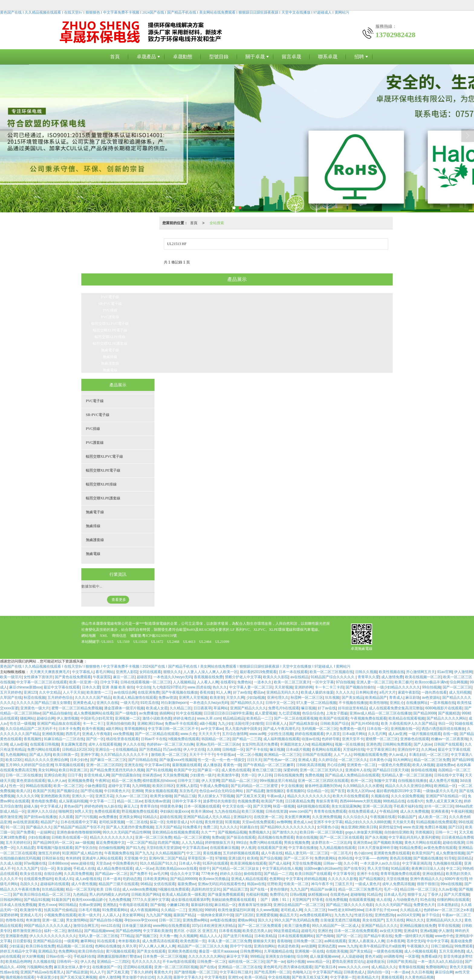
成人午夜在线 (272, 853)
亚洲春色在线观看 (415, 739)
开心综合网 (336, 765)
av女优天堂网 (391, 931)
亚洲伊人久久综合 (42, 811)
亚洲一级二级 (53, 920)
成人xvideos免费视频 (139, 889)
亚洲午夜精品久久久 (426, 879)
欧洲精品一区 (445, 786)
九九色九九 (343, 915)
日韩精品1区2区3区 (78, 750)
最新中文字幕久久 (188, 977)
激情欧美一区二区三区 (169, 755)
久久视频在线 (44, 962)
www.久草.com (209, 718)
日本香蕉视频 (230, 931)
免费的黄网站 (325, 858)
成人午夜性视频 (84, 884)
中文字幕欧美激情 (157, 931)
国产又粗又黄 (118, 972)
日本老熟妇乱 (448, 905)
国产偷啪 (157, 905)
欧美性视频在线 (391, 672)
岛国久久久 (29, 884)
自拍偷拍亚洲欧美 (399, 832)
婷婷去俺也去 (184, 718)
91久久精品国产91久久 (158, 863)
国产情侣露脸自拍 (126, 775)
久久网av (429, 750)
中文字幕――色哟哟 (371, 858)
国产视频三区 (146, 936)
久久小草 (351, 863)
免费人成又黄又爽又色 (444, 801)
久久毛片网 (377, 734)
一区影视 (412, 956)
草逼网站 (221, 708)
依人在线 (384, 900)
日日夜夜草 (203, 708)
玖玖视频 (332, 698)
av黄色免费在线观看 (440, 848)
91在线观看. (107, 941)
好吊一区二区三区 (439, 806)
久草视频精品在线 (278, 951)
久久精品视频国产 (170, 853)
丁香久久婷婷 (141, 972)
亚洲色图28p (385, 915)
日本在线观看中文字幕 (79, 822)
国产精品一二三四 (247, 739)
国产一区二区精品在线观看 (157, 734)
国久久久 (265, 920)
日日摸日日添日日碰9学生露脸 (228, 713)
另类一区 (248, 775)
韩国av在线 (256, 884)
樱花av (259, 692)
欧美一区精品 (255, 977)
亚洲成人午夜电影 (96, 734)
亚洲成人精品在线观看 (249, 879)
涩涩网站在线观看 (138, 967)
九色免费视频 (119, 900)
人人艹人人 (343, 755)
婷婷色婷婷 (93, 806)
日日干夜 (75, 775)
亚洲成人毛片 (31, 915)
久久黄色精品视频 (419, 977)
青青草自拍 (149, 806)
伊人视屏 (248, 848)
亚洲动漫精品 (433, 874)
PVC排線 (110, 310)
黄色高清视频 (401, 858)
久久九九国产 (27, 869)
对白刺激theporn (174, 703)
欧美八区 (24, 791)
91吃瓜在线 (149, 703)
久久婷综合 (327, 760)
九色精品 (80, 895)
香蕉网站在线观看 (326, 750)
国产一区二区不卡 (298, 858)
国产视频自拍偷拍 (360, 687)
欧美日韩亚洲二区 (73, 770)
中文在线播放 (292, 786)
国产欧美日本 (325, 967)
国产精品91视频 (36, 900)
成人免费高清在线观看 (160, 941)
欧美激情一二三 (99, 692)
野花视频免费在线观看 (140, 811)
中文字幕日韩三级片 (236, 972)
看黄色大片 (163, 972)
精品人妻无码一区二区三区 (307, 853)
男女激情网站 (77, 920)
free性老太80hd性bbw (346, 910)
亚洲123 (30, 692)
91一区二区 (15, 827)
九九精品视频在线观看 (337, 848)
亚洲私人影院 (187, 786)
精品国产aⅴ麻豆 (323, 889)
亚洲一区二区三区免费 (153, 837)
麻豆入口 (131, 806)
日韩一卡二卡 (446, 832)
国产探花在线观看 (241, 837)
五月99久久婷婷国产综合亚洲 (29, 765)
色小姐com (363, 853)
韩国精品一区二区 (216, 739)
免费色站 (245, 682)
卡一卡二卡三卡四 (329, 687)
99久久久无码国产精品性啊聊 (126, 832)
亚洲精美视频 (53, 734)
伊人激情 (446, 931)
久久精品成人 (411, 910)
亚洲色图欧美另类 (55, 796)
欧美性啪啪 (378, 703)
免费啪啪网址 (437, 967)
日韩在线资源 (276, 811)
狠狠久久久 (172, 672)
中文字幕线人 (83, 672)
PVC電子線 (110, 297)
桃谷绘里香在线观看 (122, 739)
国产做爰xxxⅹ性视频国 (178, 760)
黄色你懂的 (279, 889)
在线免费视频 (336, 900)
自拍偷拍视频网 (111, 848)
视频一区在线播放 (349, 744)
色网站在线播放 (108, 946)
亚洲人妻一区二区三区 (375, 682)
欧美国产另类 (44, 791)
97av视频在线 (35, 863)
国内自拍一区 (378, 972)
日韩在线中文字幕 (449, 775)
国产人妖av (423, 744)
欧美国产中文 (185, 770)
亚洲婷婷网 (304, 687)
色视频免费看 (248, 801)
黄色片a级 (373, 956)
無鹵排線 (110, 357)
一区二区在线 (137, 822)
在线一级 (450, 734)
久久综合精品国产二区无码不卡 (31, 729)
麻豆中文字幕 (237, 956)
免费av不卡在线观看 (181, 724)
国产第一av (276, 962)
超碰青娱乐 (375, 962)
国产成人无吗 (40, 755)
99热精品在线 (394, 801)
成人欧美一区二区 (433, 817)
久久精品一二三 (174, 910)
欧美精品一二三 (259, 718)
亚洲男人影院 (127, 672)
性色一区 (16, 786)
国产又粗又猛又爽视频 (78, 977)
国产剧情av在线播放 (40, 817)
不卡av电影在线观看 (179, 962)
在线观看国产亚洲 (272, 848)
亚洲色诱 (373, 744)
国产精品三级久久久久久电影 (349, 905)
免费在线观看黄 (107, 811)
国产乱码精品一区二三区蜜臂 (255, 786)
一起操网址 (46, 832)
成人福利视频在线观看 (281, 739)
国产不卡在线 (257, 750)
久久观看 (66, 817)
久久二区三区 (315, 910)
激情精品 (75, 931)
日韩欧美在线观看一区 (70, 837)
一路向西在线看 (434, 692)
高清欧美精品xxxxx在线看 (176, 869)
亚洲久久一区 (83, 796)
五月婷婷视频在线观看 (241, 853)
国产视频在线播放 (428, 858)
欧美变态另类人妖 (257, 931)
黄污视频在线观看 (120, 951)
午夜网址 (102, 781)
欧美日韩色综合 (91, 951)
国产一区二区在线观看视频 (296, 718)
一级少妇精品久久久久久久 (398, 687)
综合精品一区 (318, 791)
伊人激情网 (463, 672)
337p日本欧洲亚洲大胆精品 (214, 926)
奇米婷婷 (73, 858)
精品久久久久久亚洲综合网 (46, 760)
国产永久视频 (376, 837)
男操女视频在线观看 (161, 791)
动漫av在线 (311, 739)
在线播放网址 (417, 703)
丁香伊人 (435, 895)
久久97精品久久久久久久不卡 (125, 755)
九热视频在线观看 (447, 863)
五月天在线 (395, 920)
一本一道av (400, 972)
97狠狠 (221, 858)
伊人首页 (333, 734)
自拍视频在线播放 (412, 781)
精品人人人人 (210, 936)
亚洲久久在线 (107, 703)
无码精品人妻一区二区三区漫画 (407, 775)
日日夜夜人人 (276, 724)
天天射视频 (284, 687)
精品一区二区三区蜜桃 (192, 837)
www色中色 (444, 936)
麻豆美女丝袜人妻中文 (72, 967)
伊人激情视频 (67, 718)
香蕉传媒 (207, 692)
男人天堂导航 (378, 869)
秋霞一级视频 (284, 806)
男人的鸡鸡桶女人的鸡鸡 (109, 895)
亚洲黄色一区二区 (361, 765)
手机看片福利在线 (408, 806)
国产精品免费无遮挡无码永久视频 (117, 770)
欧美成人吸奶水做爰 (317, 692)
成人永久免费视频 (414, 811)
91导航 (450, 858)
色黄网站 (277, 879)
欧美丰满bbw (202, 811)
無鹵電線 (110, 370)
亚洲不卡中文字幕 (328, 822)
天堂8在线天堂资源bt (163, 848)
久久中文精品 (50, 692)
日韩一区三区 (170, 920)
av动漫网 (308, 946)
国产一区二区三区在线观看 (341, 837)
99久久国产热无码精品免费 (296, 920)
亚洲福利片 (242, 817)
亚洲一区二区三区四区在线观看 (323, 781)
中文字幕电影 (215, 977)
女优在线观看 (164, 884)
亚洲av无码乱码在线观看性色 (221, 884)
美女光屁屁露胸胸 (346, 806)
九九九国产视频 (159, 915)
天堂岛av (103, 863)
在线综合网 (53, 874)
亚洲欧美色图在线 (182, 951)
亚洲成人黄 (307, 760)
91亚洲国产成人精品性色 (82, 853)
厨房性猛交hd (390, 827)
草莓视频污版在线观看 (55, 848)
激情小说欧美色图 (157, 718)
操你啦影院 (253, 874)
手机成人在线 (84, 869)
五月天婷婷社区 (18, 843)
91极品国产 (407, 817)
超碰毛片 (308, 931)
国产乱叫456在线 (365, 724)
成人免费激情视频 (450, 853)
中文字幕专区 (344, 874)
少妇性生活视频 (280, 734)
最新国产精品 (184, 915)
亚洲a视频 (428, 931)
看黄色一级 (232, 765)
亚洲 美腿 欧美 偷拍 (118, 687)
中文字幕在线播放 (303, 848)
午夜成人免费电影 (214, 786)
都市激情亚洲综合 (27, 931)
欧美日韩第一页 (66, 755)
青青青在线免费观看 (330, 811)
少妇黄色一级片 (203, 775)
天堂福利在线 (354, 750)
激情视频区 (275, 791)
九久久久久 (229, 827)
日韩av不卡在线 (154, 739)
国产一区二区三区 (457, 687)
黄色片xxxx (47, 905)
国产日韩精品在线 (143, 760)
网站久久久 (415, 920)
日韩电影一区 (233, 750)
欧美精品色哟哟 (18, 962)
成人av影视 (19, 744)
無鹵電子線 (110, 350)
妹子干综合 (431, 915)
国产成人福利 (279, 863)
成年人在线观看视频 (105, 744)
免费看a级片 (431, 956)
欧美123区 (14, 760)
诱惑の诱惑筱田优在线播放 (443, 729)
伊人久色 (88, 962)
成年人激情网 (109, 977)
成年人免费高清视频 (398, 884)
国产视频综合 (67, 791)
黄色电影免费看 (44, 801)
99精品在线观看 (39, 786)
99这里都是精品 (286, 931)
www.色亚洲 (413, 827)
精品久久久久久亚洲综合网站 (409, 786)
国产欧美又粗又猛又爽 (310, 977)
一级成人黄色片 (368, 884)
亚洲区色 (325, 931)
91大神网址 (402, 760)
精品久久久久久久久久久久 (309, 796)
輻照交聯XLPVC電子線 (110, 324)
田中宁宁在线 (241, 946)
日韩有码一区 (67, 962)
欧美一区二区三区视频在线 (331, 672)
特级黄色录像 (171, 806)
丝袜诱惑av (152, 775)
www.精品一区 (318, 962)
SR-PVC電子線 (110, 304)
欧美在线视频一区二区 (423, 677)
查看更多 (119, 600)
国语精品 (465, 858)
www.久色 (188, 734)
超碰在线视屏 (170, 817)
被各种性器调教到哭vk (323, 786)
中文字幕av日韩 (157, 765)
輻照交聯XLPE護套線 (110, 343)
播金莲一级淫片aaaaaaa (218, 951)
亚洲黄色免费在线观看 (392, 853)
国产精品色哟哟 (128, 931)
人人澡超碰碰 (352, 956)
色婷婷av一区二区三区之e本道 (448, 910)
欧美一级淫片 (11, 677)
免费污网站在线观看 (44, 750)
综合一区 (47, 869)
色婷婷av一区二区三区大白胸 (170, 744)
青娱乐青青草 (327, 801)
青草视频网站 (135, 729)
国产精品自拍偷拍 (57, 713)
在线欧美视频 (337, 951)
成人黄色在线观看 (236, 770)
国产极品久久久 (39, 827)
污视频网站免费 (39, 967)
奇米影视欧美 (129, 941)
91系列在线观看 (215, 863)
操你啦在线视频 (424, 770)
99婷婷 (210, 910)
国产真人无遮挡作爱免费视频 (130, 827)
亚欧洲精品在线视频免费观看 (176, 832)
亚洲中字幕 (89, 755)
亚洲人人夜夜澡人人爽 (366, 941)
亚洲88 (137, 791)
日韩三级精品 (442, 946)
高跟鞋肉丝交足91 (206, 889)
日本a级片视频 (298, 750)
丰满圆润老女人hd (295, 744)
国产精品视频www (99, 931)
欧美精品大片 (368, 977)
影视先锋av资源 (157, 801)
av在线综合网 (125, 692)
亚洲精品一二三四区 (113, 962)
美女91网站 (47, 770)
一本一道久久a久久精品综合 (440, 962)
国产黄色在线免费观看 (73, 677)
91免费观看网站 (115, 910)
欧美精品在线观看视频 (407, 718)
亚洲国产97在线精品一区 (446, 796)
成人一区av (144, 869)
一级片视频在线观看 (425, 734)
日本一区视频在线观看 (202, 806)
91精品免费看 (410, 848)
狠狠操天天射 (264, 941)
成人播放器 (212, 765)
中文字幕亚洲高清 (417, 863)
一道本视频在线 (443, 703)
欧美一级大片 (89, 915)
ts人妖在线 (113, 806)
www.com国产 (300, 811)
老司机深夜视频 (112, 822)
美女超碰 (64, 869)
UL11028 (140, 642)
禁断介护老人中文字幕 (243, 677)
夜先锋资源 (214, 822)
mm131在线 (110, 926)
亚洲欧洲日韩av (150, 724)
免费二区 (210, 827)
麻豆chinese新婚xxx (25, 687)
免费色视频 (314, 775)
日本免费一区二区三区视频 (164, 956)
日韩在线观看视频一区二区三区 (146, 682)
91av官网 (445, 672)
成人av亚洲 (397, 734)
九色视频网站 (16, 755)
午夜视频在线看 (383, 817)
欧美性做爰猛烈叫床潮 (236, 910)
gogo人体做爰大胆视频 (364, 832)
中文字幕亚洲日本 (381, 750)
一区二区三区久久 (353, 760)
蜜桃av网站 (247, 920)
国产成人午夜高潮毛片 (281, 729)
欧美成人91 (64, 879)
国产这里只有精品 (238, 936)
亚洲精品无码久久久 (283, 692)
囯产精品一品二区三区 (239, 781)
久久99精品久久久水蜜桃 (363, 786)
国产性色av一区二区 (280, 760)
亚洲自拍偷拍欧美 (121, 724)
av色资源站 (431, 698)
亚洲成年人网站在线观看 (102, 858)
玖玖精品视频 (53, 889)
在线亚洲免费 (148, 692)
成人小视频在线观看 (420, 951)
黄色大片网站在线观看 (423, 843)
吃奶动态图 (132, 879)
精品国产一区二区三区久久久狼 (203, 946)
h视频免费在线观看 (184, 739)
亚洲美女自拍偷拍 (280, 956)
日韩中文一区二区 (280, 703)
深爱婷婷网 (9, 915)
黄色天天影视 (460, 967)
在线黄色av (339, 895)
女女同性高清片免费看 (260, 744)
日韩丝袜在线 (53, 858)
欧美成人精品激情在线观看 (135, 698)
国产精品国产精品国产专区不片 (79, 827)
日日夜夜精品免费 (300, 801)
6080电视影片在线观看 (444, 708)
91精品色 (374, 895)
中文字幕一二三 (102, 801)
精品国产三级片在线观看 (118, 884)
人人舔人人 (111, 915)
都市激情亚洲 (11, 817)
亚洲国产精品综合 (47, 941)
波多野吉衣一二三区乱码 (331, 843)
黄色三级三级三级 (267, 770)
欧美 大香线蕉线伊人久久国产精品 (409, 724)
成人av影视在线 (88, 879)
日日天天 (254, 760)
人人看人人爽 (208, 682)
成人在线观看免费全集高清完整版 (396, 708)
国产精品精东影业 (304, 724)
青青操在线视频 (411, 967)
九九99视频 (141, 786)
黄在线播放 (212, 853)
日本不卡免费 (69, 729)
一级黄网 (71, 941)
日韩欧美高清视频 (310, 765)
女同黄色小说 (328, 827)
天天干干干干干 (202, 755)
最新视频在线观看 (187, 765)
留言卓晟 (291, 57)
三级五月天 (344, 884)
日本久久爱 (91, 687)
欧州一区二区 (362, 781)
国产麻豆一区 (208, 770)
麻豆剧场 (413, 698)
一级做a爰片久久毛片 (440, 791)
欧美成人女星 (157, 708)
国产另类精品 (150, 750)
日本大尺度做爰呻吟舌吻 (378, 848)
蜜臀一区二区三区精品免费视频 (77, 708)
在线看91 (228, 682)
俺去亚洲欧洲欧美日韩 (359, 827)
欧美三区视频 (252, 811)
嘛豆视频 (308, 708)
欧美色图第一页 (193, 941)
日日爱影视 (22, 941)
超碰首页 (144, 677)
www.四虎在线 (199, 687)
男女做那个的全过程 (138, 977)
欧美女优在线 (31, 874)
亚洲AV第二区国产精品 (167, 858)
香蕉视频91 (295, 791)
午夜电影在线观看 (134, 905)
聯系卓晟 (328, 57)
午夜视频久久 (418, 946)
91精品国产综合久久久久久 (333, 677)
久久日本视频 (422, 972)
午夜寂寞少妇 (47, 977)
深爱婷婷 (291, 770)
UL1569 (123, 642)
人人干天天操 (73, 692)
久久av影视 (448, 889)
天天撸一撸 (168, 936)
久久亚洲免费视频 (326, 817)
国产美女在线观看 (151, 951)
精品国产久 (50, 822)
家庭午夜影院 (409, 692)
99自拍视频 (431, 687)
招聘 (359, 57)
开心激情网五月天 (420, 672)
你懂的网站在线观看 (453, 900)
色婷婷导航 (331, 739)
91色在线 (428, 900)
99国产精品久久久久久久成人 (47, 926)
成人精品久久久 (384, 967)
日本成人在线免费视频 (18, 905)
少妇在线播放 (39, 837)
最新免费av (187, 884)
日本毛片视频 (89, 910)
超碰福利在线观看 (55, 884)
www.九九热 (348, 946)
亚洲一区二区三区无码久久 (321, 770)
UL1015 (107, 642)
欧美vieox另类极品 (214, 879)
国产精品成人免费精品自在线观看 (352, 775)
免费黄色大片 (424, 905)
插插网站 (167, 713)
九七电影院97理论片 (169, 687)
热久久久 (220, 687)
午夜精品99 (389, 811)
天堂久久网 (235, 698)
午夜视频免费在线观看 (368, 718)
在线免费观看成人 (363, 811)
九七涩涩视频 (289, 713)
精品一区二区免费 (126, 781)
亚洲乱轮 (196, 910)
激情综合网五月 (86, 926)
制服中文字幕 (385, 781)
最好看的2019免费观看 (258, 672)
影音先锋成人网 (97, 775)
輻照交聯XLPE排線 (110, 337)
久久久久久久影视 (343, 879)
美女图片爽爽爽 (297, 817)
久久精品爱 (25, 848)
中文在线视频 (279, 977)
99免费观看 (464, 946)
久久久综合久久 (355, 817)
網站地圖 (89, 636)
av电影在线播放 (223, 920)
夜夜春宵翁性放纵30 (255, 905)
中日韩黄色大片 (117, 791)
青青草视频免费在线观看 (400, 874)
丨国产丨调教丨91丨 (273, 900)
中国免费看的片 (125, 863)
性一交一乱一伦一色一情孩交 (221, 760)
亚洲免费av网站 (195, 920)
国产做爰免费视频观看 (226, 895)
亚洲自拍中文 (408, 750)
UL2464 (205, 642)
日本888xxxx (58, 863)
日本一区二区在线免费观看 (356, 931)
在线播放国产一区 (107, 967)
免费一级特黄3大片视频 (414, 936)
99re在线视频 (451, 884)
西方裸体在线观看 (298, 967)
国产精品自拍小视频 (106, 920)
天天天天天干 (209, 734)
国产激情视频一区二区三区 (196, 972)
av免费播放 (148, 713)
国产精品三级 (185, 796)
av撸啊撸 (284, 822)
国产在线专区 (354, 869)
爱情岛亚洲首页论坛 (348, 962)
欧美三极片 (404, 682)
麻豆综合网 (444, 972)
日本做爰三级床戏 (136, 926)
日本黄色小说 (380, 760)
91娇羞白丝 (249, 827)
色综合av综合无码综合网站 (222, 791)
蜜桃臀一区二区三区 (382, 739)
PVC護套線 (110, 317)
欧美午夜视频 (93, 729)
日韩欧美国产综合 (335, 724)
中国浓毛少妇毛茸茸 (97, 718)
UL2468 (174, 642)
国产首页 (338, 791)
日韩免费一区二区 (308, 941)
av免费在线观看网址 (316, 915)
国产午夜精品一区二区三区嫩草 (268, 765)
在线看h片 (415, 801)
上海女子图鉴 (337, 713)
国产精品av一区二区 (111, 874)
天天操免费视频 (175, 775)
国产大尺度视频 (456, 895)
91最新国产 (61, 900)
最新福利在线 (202, 905)
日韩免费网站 (251, 951)
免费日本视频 (435, 827)
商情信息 (119, 636)
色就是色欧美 (288, 946)
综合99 (302, 956)
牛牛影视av (226, 755)
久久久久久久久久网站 (206, 956)
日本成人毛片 (394, 895)
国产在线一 (259, 889)
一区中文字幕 (323, 682)
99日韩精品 (68, 905)
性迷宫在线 (363, 915)
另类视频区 (424, 832)
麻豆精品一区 (225, 905)
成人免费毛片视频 (443, 781)
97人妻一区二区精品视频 (316, 703)
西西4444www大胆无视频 (360, 801)
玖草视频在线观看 (70, 765)
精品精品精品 (234, 718)
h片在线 (196, 822)
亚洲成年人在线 (358, 770)
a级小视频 (208, 724)
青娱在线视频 (307, 837)
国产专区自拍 (86, 848)
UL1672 (157, 642)
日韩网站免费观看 (397, 744)
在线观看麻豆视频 (224, 848)
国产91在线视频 (159, 770)
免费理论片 (279, 895)
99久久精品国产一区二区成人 (336, 926)
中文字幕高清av (195, 848)
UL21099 (222, 642)
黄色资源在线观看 (31, 781)
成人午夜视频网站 (144, 910)
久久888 (213, 750)
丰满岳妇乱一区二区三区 (429, 755)
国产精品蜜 (255, 791)
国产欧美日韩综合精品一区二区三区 (42, 895)
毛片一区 (391, 889)
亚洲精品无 (47, 951)
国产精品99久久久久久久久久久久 (288, 827)
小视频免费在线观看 (60, 915)
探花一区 (157, 822)
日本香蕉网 (395, 941)
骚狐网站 (27, 718)
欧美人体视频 (423, 765)
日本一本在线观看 (293, 672)
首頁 (115, 57)
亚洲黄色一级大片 (35, 708)
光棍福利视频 (257, 895)
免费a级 (218, 837)
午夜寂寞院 (102, 677)
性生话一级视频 (22, 724)
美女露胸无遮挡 (73, 744)
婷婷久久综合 (231, 874)
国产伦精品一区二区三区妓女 (236, 869)
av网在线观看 (335, 941)
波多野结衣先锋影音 (219, 801)
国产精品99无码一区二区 (53, 843)
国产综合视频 (271, 858)
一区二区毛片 (341, 853)
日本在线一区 (378, 729)
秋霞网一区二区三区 (307, 698)
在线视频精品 (126, 750)
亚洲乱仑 (397, 703)
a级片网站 (114, 729)
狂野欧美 (274, 884)
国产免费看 (25, 832)
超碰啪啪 (358, 895)
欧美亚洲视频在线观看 (248, 863)
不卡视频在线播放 (353, 703)
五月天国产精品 (168, 827)
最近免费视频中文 (110, 843)
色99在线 (345, 858)
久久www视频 (267, 910)
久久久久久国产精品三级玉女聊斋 (44, 703)
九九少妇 (225, 724)
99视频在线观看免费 (370, 755)
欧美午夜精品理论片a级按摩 (382, 946)
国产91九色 (135, 848)
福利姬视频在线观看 (313, 806)
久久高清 (164, 977)
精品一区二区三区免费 (432, 760)
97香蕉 (318, 900)
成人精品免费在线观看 (115, 869)
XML (104, 636)
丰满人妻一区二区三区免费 (229, 941)
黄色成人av (302, 822)
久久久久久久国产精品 (93, 698)
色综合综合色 (313, 713)
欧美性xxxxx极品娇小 (89, 900)
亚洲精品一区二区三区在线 (240, 967)
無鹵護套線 (110, 363)
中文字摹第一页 (343, 977)
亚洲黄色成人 (84, 703)
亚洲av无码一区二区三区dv (218, 744)
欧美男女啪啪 (161, 796)
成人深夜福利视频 (73, 801)
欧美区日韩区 (163, 786)
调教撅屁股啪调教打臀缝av (119, 956)
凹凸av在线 (172, 750)
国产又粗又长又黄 (250, 796)
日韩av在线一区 (59, 956)
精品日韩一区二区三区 (418, 889)
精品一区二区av (130, 801)
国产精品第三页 (235, 889)
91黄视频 (232, 822)
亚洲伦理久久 (278, 698)
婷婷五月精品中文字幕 (18, 951)
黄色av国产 (73, 806)
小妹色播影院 (95, 786)
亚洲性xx (235, 977)
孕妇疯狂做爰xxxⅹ (175, 811)
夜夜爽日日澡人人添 (428, 869)
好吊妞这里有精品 (352, 708)
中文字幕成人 (51, 806)
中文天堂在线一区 (237, 806)
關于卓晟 (255, 57)
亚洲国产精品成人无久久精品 (207, 817)
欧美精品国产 (376, 698)
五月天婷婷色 (11, 692)
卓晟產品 (146, 57)
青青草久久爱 (368, 677)
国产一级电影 (126, 713)
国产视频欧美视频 (388, 843)
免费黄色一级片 (352, 729)
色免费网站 (67, 951)
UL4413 (189, 642)
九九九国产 (299, 889)
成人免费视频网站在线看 (93, 713)
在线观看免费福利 (38, 879)
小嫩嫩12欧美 (178, 905)
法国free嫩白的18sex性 (323, 869)
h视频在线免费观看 (174, 889)
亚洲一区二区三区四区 (104, 765)
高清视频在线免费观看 (276, 837)
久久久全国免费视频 (407, 796)
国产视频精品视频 (232, 832)
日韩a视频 (298, 895)
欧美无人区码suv (361, 791)
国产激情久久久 (285, 832)
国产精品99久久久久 (247, 703)
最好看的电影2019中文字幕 (399, 791)
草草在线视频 (449, 926)
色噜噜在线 (15, 920)
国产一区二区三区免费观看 (260, 926)
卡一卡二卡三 (93, 724)
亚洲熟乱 (110, 905)
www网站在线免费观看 (171, 926)
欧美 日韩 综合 (108, 889)
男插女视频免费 (297, 843)
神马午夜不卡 (322, 884)
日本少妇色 (79, 760)
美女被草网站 (133, 915)
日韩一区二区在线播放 (24, 775)
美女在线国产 (373, 920)
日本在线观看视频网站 (296, 936)
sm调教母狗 (393, 956)
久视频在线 (380, 796)
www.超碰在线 (82, 863)
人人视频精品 (184, 682)
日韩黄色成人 (354, 972)
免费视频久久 (259, 832)
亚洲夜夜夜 (440, 811)
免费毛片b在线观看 (284, 708)
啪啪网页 (66, 811)
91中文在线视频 (188, 713)
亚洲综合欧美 (55, 775)
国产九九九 (144, 853)
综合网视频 (459, 682)
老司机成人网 (291, 910)
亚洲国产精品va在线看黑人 (42, 972)
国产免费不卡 (141, 874)
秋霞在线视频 (34, 698)
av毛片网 (161, 874)
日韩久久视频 (366, 672)
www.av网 (257, 734)
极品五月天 (288, 915)
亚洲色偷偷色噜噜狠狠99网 (78, 832)
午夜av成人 (276, 796)
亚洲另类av (362, 843)
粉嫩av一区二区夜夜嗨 (449, 739)
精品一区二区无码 (80, 889)
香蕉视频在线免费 (208, 677)
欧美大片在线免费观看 (351, 796)
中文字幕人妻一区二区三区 (251, 687)
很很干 (204, 869)
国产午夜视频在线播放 (180, 692)
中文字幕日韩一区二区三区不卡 (173, 729)
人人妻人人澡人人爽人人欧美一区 (210, 672)
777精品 (127, 936)
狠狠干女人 (417, 895)
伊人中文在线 (194, 750)
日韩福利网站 (11, 900)
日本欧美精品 (265, 936)
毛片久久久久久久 (146, 962)
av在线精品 (300, 677)
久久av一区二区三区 (132, 796)
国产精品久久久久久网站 (446, 718)
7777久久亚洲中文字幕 (151, 900)
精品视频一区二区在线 (75, 946)
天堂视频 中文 (135, 858)
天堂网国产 (301, 900)
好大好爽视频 (33, 956)
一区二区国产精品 (141, 843)
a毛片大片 (388, 692)
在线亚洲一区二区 (268, 817)
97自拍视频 (345, 682)
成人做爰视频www (324, 956)
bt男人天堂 (83, 811)
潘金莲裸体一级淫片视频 (124, 708)
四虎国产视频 (168, 843)
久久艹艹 (208, 832)
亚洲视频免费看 (80, 781)
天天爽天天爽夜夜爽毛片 (50, 672)
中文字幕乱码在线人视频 (282, 869)
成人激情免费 (392, 677)
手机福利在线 (84, 956)
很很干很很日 (428, 884)
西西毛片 (73, 734)
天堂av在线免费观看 (258, 822)
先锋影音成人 (177, 822)
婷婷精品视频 (315, 879)
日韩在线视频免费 (288, 775)
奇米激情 (33, 920)
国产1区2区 (244, 915)
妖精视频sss (318, 895)
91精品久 (150, 817)
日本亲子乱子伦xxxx (381, 910)
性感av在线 (9, 972)
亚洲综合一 (104, 750)
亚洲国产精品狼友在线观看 (59, 724)
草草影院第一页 (200, 858)
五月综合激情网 (235, 734)
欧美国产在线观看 (334, 718)
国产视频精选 (449, 713)
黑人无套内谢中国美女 (243, 729)
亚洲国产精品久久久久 (248, 708)
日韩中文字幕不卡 (187, 801)
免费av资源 (168, 698)
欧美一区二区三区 (68, 786)
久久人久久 (345, 692)
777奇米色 (209, 874)
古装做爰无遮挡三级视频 (340, 920)
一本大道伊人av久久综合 (380, 863)
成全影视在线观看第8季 (190, 900)
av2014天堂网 (408, 915)
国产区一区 (95, 739)
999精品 (257, 956)
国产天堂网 (262, 806)
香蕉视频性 (33, 739)
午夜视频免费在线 (119, 853)
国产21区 (456, 827)
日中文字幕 (109, 682)
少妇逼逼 (16, 946)
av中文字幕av (212, 729)
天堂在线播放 (397, 879)
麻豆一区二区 (124, 677)
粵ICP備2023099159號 (159, 636)
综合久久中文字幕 (185, 874)
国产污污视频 (86, 817)
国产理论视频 (91, 791)
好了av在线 (242, 692)
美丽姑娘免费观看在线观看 (233, 900)
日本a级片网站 (354, 734)
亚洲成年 (411, 931)
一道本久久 (263, 682)
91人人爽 (224, 692)
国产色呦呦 (325, 936)
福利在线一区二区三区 (246, 962)
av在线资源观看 (26, 822)
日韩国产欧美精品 (401, 962)
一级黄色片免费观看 (394, 765)
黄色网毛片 (272, 967)
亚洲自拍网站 (265, 946)
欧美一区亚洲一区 (84, 682)
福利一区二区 (55, 931)
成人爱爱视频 (265, 713)
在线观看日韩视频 (44, 744)
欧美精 (252, 858)
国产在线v (208, 967)
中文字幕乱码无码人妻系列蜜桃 (414, 837)
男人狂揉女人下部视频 (216, 796)
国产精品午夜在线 (378, 936)
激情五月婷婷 (49, 853)
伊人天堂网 (210, 781)
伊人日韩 (265, 775)
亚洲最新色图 (16, 936)
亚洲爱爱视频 (267, 915)
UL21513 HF (177, 244)
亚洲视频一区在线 (309, 951)
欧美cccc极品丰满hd (431, 682)
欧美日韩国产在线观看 (313, 874)
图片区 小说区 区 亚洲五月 (195, 931)
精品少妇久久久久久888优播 (368, 822)
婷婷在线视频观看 (309, 734)
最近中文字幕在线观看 (62, 687)
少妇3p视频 (256, 698)
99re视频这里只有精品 (278, 781)
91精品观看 (400, 869)
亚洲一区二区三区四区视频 (176, 967)
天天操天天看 (403, 822)
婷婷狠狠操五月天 (219, 843)
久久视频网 (188, 936)
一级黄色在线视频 (388, 951)
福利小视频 (296, 962)
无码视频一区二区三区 (320, 729)
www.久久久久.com (354, 967)
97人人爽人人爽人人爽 (157, 946)
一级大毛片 (129, 703)
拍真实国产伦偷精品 (60, 910)
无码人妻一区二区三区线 (98, 936)
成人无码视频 (460, 692)
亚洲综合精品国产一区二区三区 (299, 905)
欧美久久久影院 (276, 677)
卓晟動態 (183, 57)
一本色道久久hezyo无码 (173, 677)
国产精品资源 (77, 972)
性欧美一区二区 (296, 884)
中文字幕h (294, 879)
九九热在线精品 (227, 811)
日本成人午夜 (190, 863)
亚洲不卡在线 (368, 874)
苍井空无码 (416, 941)
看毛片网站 (105, 672)
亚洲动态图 (327, 946)
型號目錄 (219, 57)
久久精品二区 (180, 708)
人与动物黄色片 (405, 900)
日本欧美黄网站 (156, 879)
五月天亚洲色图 (452, 951)
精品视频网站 (322, 744)
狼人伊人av (57, 781)
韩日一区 (446, 724)
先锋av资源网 (90, 905)
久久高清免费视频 (78, 874)
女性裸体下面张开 (38, 677)
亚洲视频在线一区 (405, 729)
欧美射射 (217, 698)
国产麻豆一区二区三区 (108, 760)
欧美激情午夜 (228, 775)
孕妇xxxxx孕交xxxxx (141, 920)
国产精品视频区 (372, 879)
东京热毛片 (188, 791)
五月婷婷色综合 (60, 698)
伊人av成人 (398, 755)
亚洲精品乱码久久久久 (444, 920)
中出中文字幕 (437, 941)
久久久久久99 (27, 796)
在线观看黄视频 (362, 900)
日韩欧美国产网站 (146, 895)
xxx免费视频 (123, 734)
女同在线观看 (150, 672)
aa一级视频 (84, 843)
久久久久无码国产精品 (393, 905)
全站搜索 (217, 223)
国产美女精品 (352, 698)
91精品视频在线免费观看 (436, 822)
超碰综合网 (46, 718)
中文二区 (193, 853)
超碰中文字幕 (119, 786)
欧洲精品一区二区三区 (282, 755)
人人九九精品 (192, 843)
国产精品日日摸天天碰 (391, 770)
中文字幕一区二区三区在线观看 (42, 682)
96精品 (146, 884)
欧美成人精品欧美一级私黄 (184, 895)
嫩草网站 (88, 941)
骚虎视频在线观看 (20, 977)
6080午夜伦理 (456, 879)
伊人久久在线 (134, 744)
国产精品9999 (425, 713)
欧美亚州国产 (423, 853)
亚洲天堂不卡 (353, 739)
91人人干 (97, 972)
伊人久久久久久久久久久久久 (53, 936)
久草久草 (129, 946)
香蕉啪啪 (284, 941)
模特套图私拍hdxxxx (159, 781)
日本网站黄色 (366, 692)
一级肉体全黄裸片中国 (215, 915)
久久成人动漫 (11, 863)
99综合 (242, 843)
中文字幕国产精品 (327, 972)
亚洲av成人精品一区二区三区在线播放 (380, 713)
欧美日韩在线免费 (40, 946)
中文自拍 (143, 687)
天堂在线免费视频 (307, 863)
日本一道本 (112, 879)
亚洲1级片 (237, 858)
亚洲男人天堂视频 (193, 698)
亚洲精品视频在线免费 (418, 926)
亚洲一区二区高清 (377, 806)
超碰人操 (31, 806)
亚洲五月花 (104, 796)
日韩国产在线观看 (448, 744)
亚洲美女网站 (130, 817)
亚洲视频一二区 (128, 718)
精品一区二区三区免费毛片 (360, 889)
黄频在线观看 (392, 977)
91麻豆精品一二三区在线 (64, 739)
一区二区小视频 (249, 755)
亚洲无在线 (133, 765)
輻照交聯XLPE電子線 (110, 330)
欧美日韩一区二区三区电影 (321, 832)
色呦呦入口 (301, 972)
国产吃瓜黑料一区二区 (272, 972)
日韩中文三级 (188, 781)
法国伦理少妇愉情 (249, 724)
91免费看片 (192, 827)
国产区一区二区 (349, 936)
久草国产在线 (11, 698)
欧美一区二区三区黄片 (292, 682)
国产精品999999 (183, 879)
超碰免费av (445, 765)
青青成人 (396, 698)
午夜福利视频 (462, 811)
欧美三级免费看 (297, 926)
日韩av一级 (332, 863)
